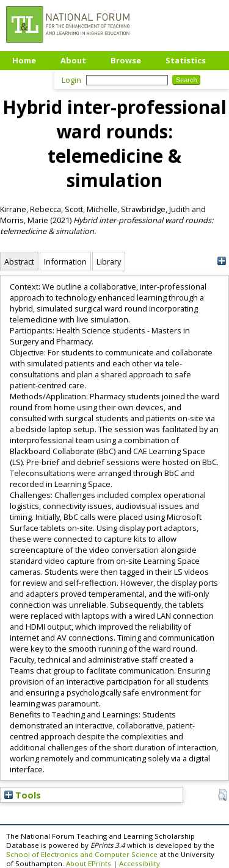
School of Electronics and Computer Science (82, 854)
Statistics (186, 60)
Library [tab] (109, 261)
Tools (23, 795)
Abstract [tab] (19, 261)
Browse (126, 60)
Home (24, 60)
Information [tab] (65, 261)
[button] (223, 795)
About (73, 60)
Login (71, 80)
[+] (221, 261)
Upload (27, 79)
